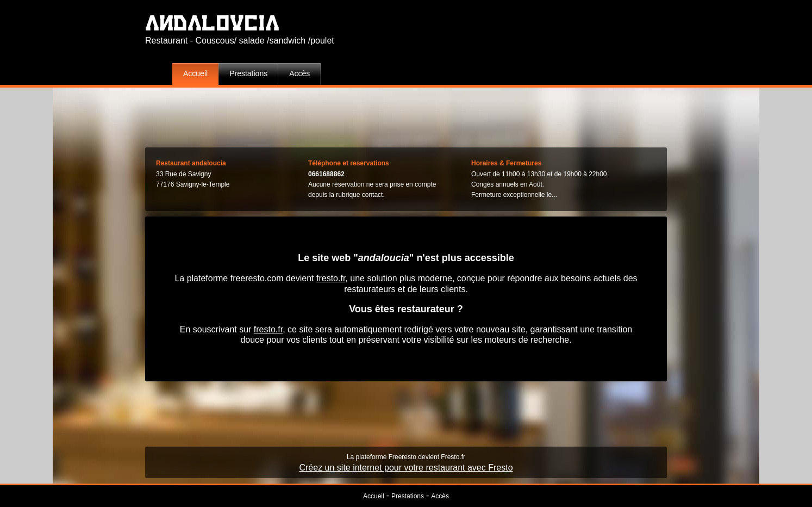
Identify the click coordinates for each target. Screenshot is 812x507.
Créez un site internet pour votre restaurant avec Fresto (406, 468)
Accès (299, 73)
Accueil (195, 73)
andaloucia (212, 23)
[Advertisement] (406, 115)
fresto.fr (331, 278)
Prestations (248, 73)
